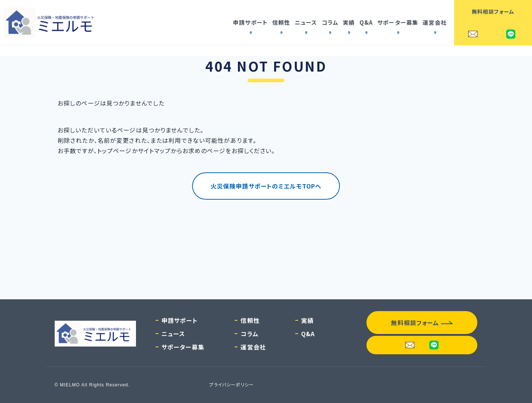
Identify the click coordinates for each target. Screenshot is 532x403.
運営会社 (434, 22)
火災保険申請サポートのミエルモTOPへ (266, 186)
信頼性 (281, 22)
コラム (330, 22)
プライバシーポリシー (231, 384)
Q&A (366, 22)
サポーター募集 (398, 22)
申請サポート (250, 22)
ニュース (306, 22)
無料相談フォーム (493, 11)
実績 (349, 22)
